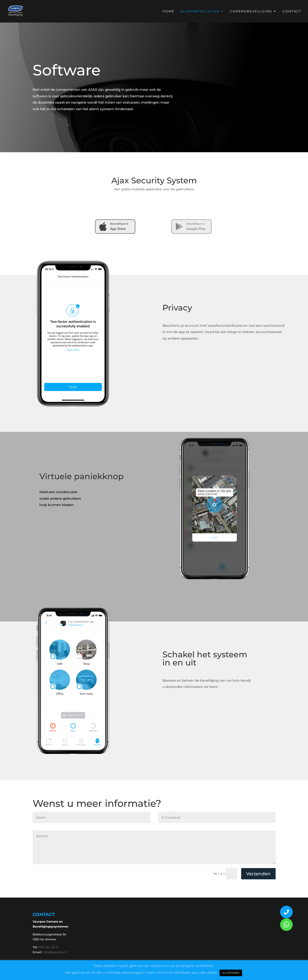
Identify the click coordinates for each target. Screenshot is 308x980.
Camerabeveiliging (251, 11)
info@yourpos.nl (55, 952)
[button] (286, 925)
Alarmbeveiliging (200, 11)
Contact (292, 11)
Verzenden (258, 874)
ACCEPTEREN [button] (231, 973)
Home (168, 11)
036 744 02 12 (48, 947)
